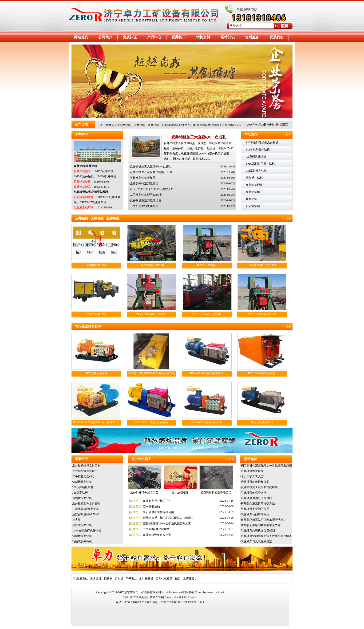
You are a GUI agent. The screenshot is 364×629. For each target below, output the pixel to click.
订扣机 (119, 579)
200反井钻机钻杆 (83, 487)
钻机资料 (203, 37)
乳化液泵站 (253, 206)
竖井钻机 (251, 199)
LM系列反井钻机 (256, 171)
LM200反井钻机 (84, 176)
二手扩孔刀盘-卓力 (84, 476)
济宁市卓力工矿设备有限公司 (143, 592)
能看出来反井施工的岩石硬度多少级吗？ (168, 518)
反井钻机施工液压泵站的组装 (259, 487)
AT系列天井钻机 (256, 157)
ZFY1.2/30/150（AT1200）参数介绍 (152, 189)
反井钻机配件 (254, 185)
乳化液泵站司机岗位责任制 (258, 531)
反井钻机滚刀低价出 (85, 471)
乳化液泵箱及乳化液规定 (257, 541)
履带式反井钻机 (207, 265)
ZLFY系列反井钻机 (258, 150)
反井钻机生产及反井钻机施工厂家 (151, 172)
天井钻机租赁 (164, 579)
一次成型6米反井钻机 (151, 265)
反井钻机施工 (254, 192)
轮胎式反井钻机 (96, 314)
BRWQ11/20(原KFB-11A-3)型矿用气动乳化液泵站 (151, 376)
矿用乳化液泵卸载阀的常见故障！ (262, 525)
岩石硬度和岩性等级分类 (216, 492)
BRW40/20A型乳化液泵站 (207, 422)
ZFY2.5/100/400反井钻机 (206, 314)
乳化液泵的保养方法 (254, 493)
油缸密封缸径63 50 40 (86, 514)
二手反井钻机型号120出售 (146, 195)
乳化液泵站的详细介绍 (255, 514)
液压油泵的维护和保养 (255, 482)
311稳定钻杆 (80, 493)
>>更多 (287, 135)
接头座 (76, 520)
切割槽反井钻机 (96, 265)
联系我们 (277, 37)
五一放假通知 (180, 492)
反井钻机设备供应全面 (157, 535)
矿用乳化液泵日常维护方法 (258, 503)
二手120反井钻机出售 (156, 529)
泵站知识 (228, 37)
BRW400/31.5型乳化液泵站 (207, 373)
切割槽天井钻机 (82, 482)
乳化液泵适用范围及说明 (257, 498)
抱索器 (108, 579)
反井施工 (179, 37)
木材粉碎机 (146, 579)
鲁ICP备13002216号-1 (191, 602)
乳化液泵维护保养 (252, 471)
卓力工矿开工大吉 (252, 476)
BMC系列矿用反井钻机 (260, 164)
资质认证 (130, 37)
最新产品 (82, 459)
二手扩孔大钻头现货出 (144, 206)
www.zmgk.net (216, 592)
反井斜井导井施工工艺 (144, 492)
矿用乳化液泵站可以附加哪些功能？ (264, 520)
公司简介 (105, 37)
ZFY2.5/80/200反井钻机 (262, 314)
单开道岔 (131, 579)
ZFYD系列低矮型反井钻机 (262, 142)
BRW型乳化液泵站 (96, 373)
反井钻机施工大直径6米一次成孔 (199, 137)
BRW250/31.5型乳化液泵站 (151, 422)
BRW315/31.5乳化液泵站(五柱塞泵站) (96, 422)
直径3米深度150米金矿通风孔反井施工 (167, 523)
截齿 (178, 579)
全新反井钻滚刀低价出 (144, 183)
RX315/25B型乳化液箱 (262, 373)
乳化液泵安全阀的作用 (255, 509)
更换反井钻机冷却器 (143, 178)
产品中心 (154, 37)
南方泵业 (96, 579)
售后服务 (252, 37)
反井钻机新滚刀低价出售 (146, 200)
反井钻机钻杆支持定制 (86, 466)
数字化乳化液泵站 (262, 422)
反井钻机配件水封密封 (86, 503)
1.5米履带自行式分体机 (262, 265)
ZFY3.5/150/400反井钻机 (151, 314)
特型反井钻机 (254, 178)
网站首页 (81, 37)
